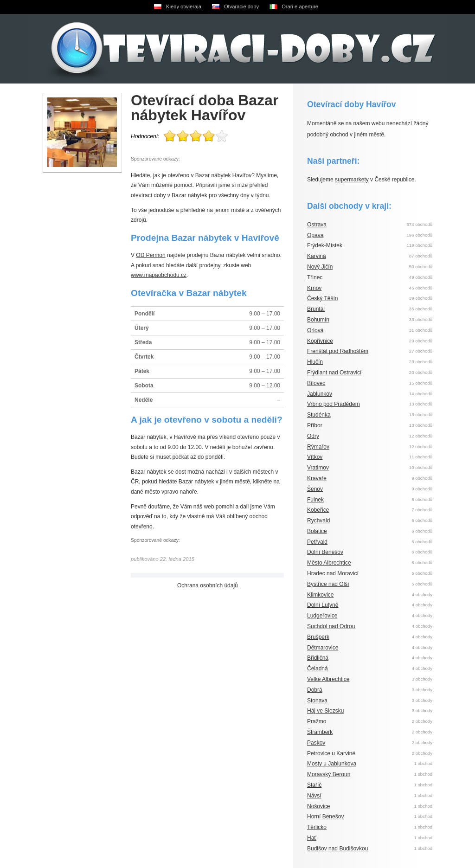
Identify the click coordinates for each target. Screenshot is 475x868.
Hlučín (315, 362)
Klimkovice (320, 595)
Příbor (315, 425)
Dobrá (315, 690)
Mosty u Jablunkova (332, 764)
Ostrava (317, 225)
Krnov (314, 288)
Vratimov (318, 468)
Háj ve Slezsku (325, 711)
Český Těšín (322, 298)
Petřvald (317, 542)
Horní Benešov (325, 817)
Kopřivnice (320, 341)
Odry (313, 436)
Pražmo (317, 721)
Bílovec (316, 383)
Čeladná (318, 669)
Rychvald (318, 521)
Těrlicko (317, 827)
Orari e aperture (300, 6)
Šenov (315, 489)
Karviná (317, 256)
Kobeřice (318, 510)
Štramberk (320, 732)
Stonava (317, 701)
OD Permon (151, 255)
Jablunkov (320, 394)
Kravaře (317, 478)
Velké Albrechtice (328, 679)
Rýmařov (318, 447)
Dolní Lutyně (323, 605)
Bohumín (318, 320)
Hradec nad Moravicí (333, 573)
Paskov (316, 743)
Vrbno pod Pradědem (334, 404)
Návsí (314, 796)
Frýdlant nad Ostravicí (334, 373)
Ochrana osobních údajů (208, 585)
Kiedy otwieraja (184, 6)
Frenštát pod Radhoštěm (338, 351)
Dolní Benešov (325, 552)
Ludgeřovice (322, 616)
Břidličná (318, 658)
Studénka (319, 415)
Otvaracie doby (241, 6)
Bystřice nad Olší (328, 584)
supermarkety (352, 180)
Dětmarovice (323, 648)
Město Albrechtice (329, 563)
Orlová (315, 330)
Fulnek (315, 500)
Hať (312, 838)
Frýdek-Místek (325, 245)
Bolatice (317, 531)
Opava (315, 235)
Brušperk (318, 637)
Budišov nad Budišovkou (337, 849)
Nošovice (318, 806)
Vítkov (315, 457)
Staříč (314, 785)
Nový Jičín (320, 267)
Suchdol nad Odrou (331, 626)
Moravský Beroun (329, 774)
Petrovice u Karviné (331, 753)
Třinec (315, 277)
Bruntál (316, 309)
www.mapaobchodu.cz (159, 275)
